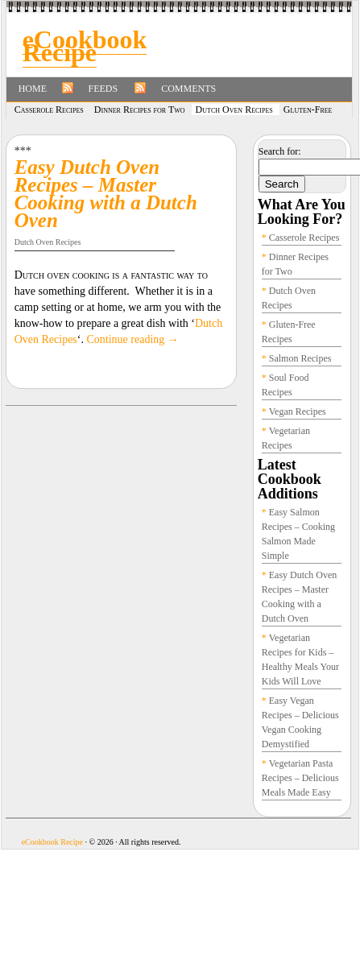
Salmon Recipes (300, 358)
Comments (188, 89)
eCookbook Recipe (85, 46)
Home (33, 89)
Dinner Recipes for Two (140, 110)
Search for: (280, 151)
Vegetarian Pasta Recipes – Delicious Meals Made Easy (300, 778)
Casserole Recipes (49, 110)
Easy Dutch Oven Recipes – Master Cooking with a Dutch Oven (106, 194)
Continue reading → (132, 339)
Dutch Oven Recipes (234, 110)
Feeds (103, 89)
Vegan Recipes (298, 411)
